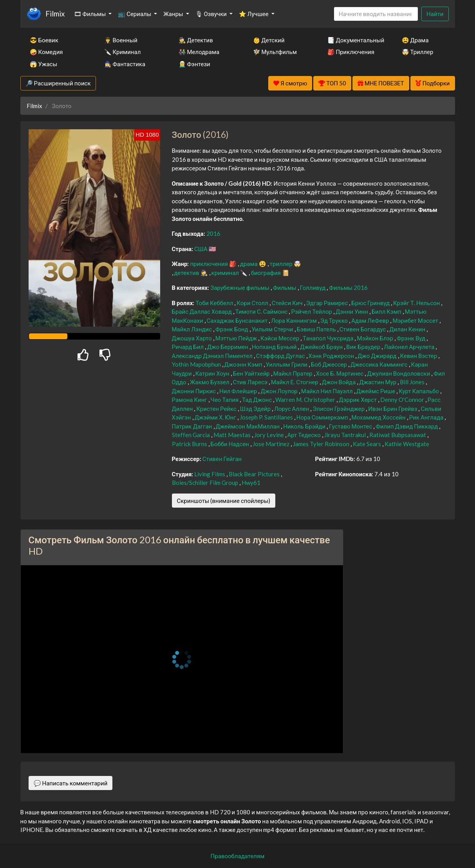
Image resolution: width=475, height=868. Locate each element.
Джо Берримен (228, 347)
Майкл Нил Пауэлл (328, 391)
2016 (213, 233)
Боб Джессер (330, 364)
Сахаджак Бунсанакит (238, 320)
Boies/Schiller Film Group (206, 483)
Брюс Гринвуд (371, 303)
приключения (209, 264)
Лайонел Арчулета (410, 347)
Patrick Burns (190, 444)
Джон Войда (340, 382)
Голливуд (313, 288)
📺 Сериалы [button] (135, 14)
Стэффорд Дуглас (281, 356)
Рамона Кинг (190, 400)
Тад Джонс (257, 400)
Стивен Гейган (222, 459)
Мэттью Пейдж (237, 338)
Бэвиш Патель (317, 329)
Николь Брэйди (305, 426)
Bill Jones (413, 382)
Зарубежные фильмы (240, 288)
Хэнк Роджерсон (332, 356)
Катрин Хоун (213, 373)
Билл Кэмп (387, 311)
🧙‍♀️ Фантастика (125, 64)
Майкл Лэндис (193, 329)
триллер (282, 264)
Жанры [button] (174, 14)
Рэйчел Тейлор (312, 311)
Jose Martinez (272, 444)
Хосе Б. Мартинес (340, 373)
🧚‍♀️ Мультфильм (275, 52)
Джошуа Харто (192, 338)
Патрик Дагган (193, 426)
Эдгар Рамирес (328, 303)
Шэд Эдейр (256, 409)
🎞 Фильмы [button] (91, 14)
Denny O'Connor (403, 400)
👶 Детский (269, 40)
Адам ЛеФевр (371, 320)
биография (266, 273)
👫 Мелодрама (199, 52)
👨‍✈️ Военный (121, 40)
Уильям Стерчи (273, 329)
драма (249, 264)
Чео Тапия (225, 400)
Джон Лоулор (279, 391)
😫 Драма (415, 40)
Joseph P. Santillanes (267, 417)
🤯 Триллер (418, 52)
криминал (226, 273)
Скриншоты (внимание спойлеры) (224, 501)
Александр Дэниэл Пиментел (213, 356)
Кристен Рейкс (217, 409)
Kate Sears (368, 444)
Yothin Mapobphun (197, 364)
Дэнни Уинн (352, 311)
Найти (435, 14)
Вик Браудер (364, 347)
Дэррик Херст (358, 400)
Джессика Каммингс (380, 364)
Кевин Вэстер (419, 356)
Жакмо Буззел (210, 382)
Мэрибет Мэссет (416, 320)
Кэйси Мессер (280, 338)
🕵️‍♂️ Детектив (196, 40)
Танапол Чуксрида (329, 338)
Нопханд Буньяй (275, 347)
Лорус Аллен (292, 409)
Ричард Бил (189, 347)
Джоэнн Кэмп (244, 364)
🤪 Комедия (46, 52)
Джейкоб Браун (322, 347)
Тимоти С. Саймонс (262, 311)
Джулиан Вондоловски (399, 373)
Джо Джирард (378, 356)
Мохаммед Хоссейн (379, 417)
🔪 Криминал (123, 52)
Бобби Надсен (231, 444)
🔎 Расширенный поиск (58, 83)
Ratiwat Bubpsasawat (398, 435)
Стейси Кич (288, 303)
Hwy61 (251, 483)
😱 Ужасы (44, 64)
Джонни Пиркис (195, 391)
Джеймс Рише (376, 391)
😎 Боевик (44, 40)
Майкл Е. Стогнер (295, 382)
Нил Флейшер (239, 391)
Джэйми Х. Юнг (216, 417)
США (201, 249)
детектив (187, 273)
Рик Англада (427, 417)
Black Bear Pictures (255, 474)
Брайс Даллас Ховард (202, 311)
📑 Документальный (354, 40)
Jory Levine (270, 435)
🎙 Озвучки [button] (212, 14)
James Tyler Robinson (322, 444)
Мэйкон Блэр (376, 338)
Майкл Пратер (293, 373)
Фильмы (285, 288)
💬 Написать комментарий (71, 783)
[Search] (376, 14)
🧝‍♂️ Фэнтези (194, 64)
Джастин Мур (378, 382)
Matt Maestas (233, 435)
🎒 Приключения (351, 52)
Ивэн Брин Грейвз (393, 409)
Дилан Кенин (408, 329)
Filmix (55, 14)
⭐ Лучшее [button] (254, 14)
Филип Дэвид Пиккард (407, 426)
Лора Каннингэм (294, 320)
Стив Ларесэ (251, 382)
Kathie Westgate (407, 444)
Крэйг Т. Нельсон (417, 303)
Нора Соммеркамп (323, 417)
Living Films (210, 474)
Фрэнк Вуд (412, 338)
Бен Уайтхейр (252, 373)
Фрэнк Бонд (232, 329)
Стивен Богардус (363, 329)
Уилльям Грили (287, 364)
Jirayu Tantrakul (346, 435)
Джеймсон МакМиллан (248, 426)
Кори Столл (253, 303)
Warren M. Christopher (306, 400)
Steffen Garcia (191, 435)
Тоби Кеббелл (215, 303)
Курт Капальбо (419, 391)
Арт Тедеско (305, 435)
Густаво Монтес (351, 426)
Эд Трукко (335, 320)
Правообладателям (238, 856)
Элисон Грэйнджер (339, 409)
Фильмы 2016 (348, 288)
